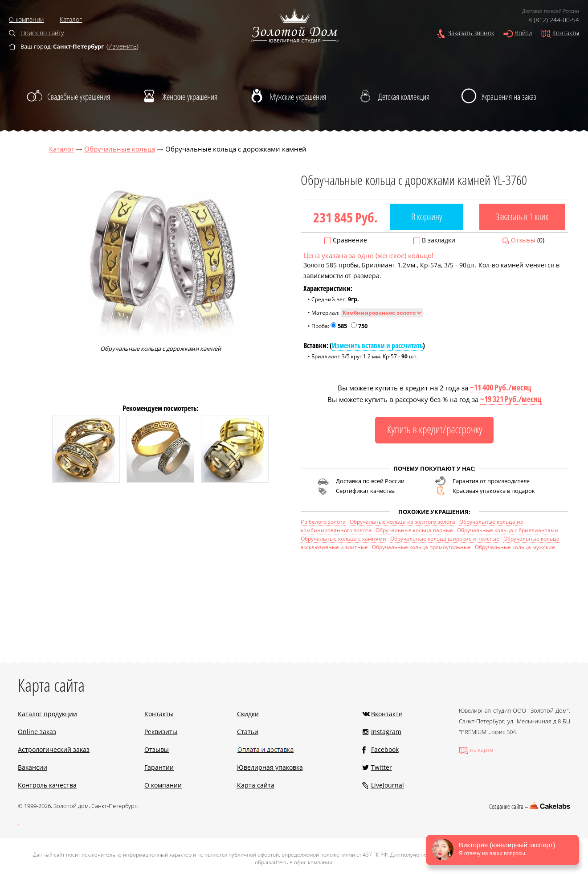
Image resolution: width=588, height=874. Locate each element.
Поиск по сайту (42, 33)
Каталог (71, 19)
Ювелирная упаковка (270, 767)
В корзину (427, 217)
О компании (26, 19)
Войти (523, 33)
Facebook (385, 749)
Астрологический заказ (54, 749)
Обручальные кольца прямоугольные (421, 547)
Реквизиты (161, 732)
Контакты (566, 33)
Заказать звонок (471, 33)
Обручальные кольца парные (414, 530)
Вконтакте (387, 714)
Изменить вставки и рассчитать (377, 345)
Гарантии (159, 767)
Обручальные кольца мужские (515, 547)
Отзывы (523, 240)
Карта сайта (256, 785)
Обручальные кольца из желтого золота (402, 522)
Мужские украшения (298, 97)
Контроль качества (47, 785)
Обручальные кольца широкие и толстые (445, 539)
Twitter (382, 767)
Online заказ (37, 732)
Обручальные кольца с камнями (343, 539)
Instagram (386, 732)
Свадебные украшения (79, 97)
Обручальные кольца (120, 149)
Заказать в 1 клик (522, 217)
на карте (482, 750)
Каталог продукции (47, 714)
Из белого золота (323, 522)
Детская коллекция (404, 97)
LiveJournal (388, 785)
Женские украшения (190, 97)
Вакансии (33, 767)
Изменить (122, 46)
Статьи (248, 732)
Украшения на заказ (509, 97)
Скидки (248, 714)
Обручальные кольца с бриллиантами (508, 530)
